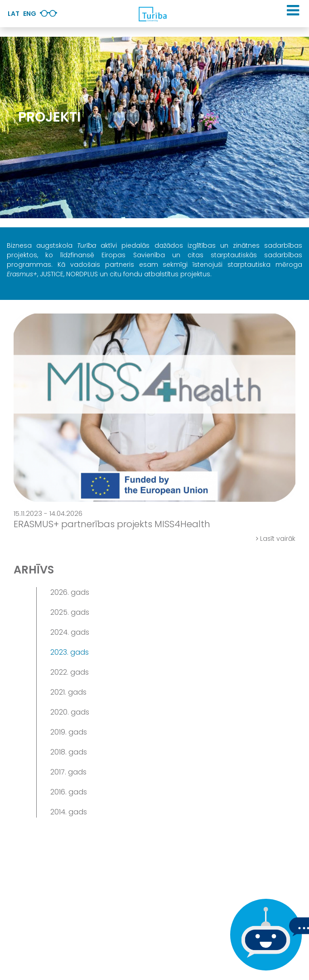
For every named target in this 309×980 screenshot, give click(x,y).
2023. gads (70, 652)
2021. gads (68, 692)
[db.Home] (152, 14)
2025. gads (70, 612)
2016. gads (69, 792)
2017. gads (68, 772)
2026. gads (70, 592)
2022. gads (70, 672)
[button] (293, 10)
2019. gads (69, 732)
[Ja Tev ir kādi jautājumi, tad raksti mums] (264, 935)
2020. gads (70, 712)
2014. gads (69, 812)
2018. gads (69, 752)
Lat (14, 14)
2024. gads (70, 632)
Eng (30, 14)
